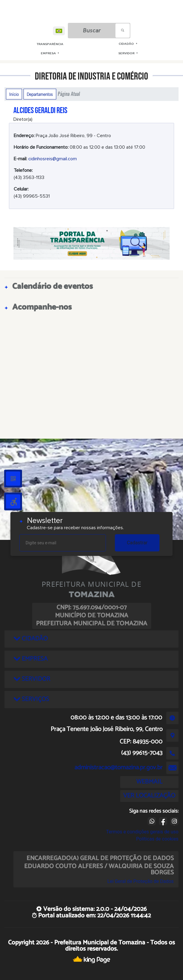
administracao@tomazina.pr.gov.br (118, 767)
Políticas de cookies (157, 839)
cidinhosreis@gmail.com (53, 159)
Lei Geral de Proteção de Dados (141, 881)
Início (14, 94)
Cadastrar (137, 543)
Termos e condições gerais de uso (142, 832)
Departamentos (40, 94)
